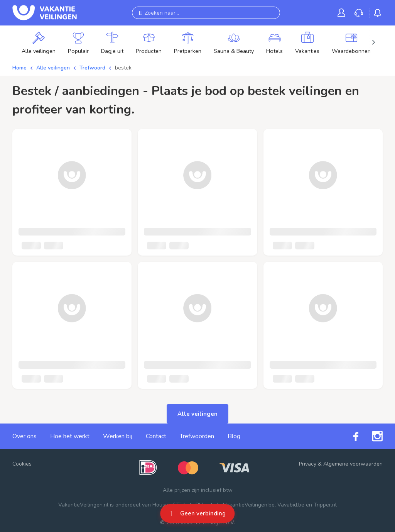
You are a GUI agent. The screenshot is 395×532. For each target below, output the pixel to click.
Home (19, 68)
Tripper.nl (325, 505)
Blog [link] (234, 436)
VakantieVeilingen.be (249, 505)
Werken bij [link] (118, 436)
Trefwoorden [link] (197, 436)
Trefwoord (92, 68)
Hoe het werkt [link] (70, 436)
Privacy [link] (308, 464)
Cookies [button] (22, 464)
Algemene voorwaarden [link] (353, 464)
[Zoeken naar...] (206, 13)
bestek (123, 68)
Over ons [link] (24, 436)
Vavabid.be (291, 505)
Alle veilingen (53, 68)
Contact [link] (156, 436)
